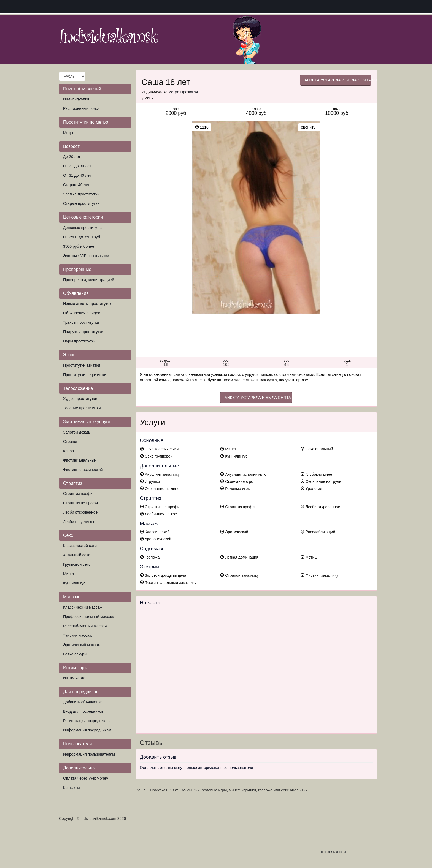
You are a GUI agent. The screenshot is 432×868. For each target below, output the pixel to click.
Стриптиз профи (78, 494)
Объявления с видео (82, 313)
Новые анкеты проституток (87, 304)
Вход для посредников (83, 711)
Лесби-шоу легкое (79, 522)
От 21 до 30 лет (77, 166)
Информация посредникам (87, 730)
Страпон (71, 442)
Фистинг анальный (80, 460)
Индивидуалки (76, 99)
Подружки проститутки (83, 332)
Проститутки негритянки (85, 375)
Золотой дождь (77, 432)
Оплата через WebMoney (86, 778)
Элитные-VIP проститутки (86, 256)
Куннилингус (74, 583)
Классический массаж (83, 607)
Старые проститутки (81, 203)
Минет (69, 574)
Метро (69, 133)
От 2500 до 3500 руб (82, 237)
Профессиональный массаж (88, 617)
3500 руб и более (79, 246)
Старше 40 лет (76, 185)
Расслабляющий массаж (85, 626)
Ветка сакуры (75, 654)
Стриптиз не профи (80, 503)
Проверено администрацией (89, 280)
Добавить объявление (83, 702)
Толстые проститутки (82, 408)
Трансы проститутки (81, 322)
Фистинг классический (83, 470)
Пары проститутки (79, 341)
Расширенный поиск (81, 108)
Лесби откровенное (80, 512)
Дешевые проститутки (83, 228)
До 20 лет (72, 157)
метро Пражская (183, 92)
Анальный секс (77, 555)
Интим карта (74, 678)
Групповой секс (77, 564)
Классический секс (80, 546)
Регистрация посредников (86, 721)
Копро (68, 451)
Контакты (71, 788)
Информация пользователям (89, 754)
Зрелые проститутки (81, 194)
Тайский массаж (78, 635)
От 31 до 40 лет (77, 175)
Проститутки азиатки (82, 365)
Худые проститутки (80, 399)
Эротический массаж (82, 645)
